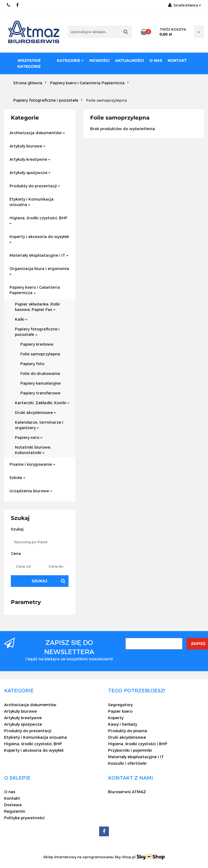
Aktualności (130, 60)
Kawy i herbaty (123, 724)
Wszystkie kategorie (29, 63)
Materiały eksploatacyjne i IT (39, 255)
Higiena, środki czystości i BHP (138, 744)
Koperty (116, 718)
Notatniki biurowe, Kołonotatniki (33, 450)
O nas (156, 60)
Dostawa (13, 805)
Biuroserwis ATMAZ (127, 792)
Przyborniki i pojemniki (130, 750)
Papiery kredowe (37, 344)
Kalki (21, 319)
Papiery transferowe (40, 393)
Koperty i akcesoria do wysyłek (39, 239)
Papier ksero (120, 711)
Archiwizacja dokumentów (37, 133)
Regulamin (15, 811)
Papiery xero (29, 437)
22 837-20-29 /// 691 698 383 (9, 5)
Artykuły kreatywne (30, 159)
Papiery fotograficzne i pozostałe (37, 332)
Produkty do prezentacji (35, 186)
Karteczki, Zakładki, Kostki (42, 403)
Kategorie (70, 60)
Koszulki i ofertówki (127, 763)
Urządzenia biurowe (31, 491)
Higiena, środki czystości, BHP (38, 220)
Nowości (100, 60)
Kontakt (177, 60)
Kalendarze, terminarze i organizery (39, 425)
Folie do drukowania (40, 373)
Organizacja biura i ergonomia (39, 271)
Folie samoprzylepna (40, 354)
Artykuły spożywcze (30, 173)
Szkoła (17, 478)
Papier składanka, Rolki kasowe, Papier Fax (37, 307)
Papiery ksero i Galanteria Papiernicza (35, 290)
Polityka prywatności (24, 818)
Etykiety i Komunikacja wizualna (32, 202)
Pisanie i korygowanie (32, 464)
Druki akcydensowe (35, 412)
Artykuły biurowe (27, 146)
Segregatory (120, 705)
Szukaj (40, 581)
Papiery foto (32, 364)
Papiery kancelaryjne (40, 383)
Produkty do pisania (128, 731)
